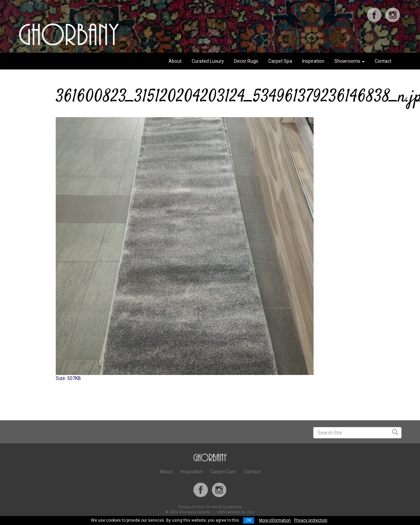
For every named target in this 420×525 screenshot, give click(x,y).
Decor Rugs (246, 61)
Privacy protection (311, 520)
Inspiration (313, 61)
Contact (383, 61)
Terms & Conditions (224, 507)
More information (275, 520)
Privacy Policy (191, 507)
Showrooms (349, 61)
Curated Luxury (208, 61)
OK (249, 520)
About (175, 61)
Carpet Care (223, 472)
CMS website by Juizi (236, 512)
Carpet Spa (280, 61)
